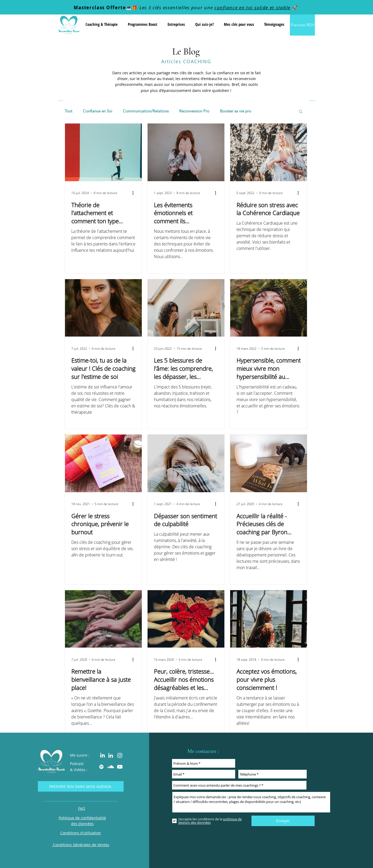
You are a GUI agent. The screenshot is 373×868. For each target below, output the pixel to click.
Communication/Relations (146, 111)
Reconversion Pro (194, 111)
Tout (69, 111)
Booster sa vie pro (236, 111)
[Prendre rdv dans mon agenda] (81, 786)
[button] (101, 24)
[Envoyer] (283, 821)
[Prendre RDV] (302, 25)
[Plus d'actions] (135, 193)
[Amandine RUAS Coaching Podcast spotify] (101, 767)
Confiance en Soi (98, 111)
